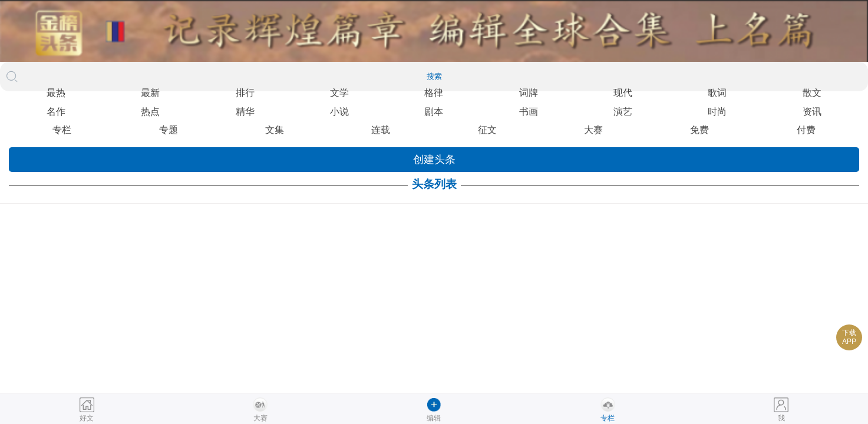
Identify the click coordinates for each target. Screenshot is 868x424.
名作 (56, 112)
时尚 (717, 112)
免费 (699, 130)
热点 (150, 112)
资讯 (812, 112)
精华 (245, 112)
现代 (623, 93)
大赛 (593, 130)
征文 (487, 130)
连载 (381, 130)
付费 (806, 130)
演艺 (623, 112)
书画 (529, 112)
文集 (275, 130)
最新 (150, 93)
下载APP (849, 337)
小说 (339, 112)
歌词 (717, 93)
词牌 (529, 93)
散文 (812, 93)
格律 (434, 93)
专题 (169, 130)
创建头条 (434, 160)
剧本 (434, 112)
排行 (245, 93)
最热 (56, 93)
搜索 (434, 76)
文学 (339, 93)
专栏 (62, 130)
